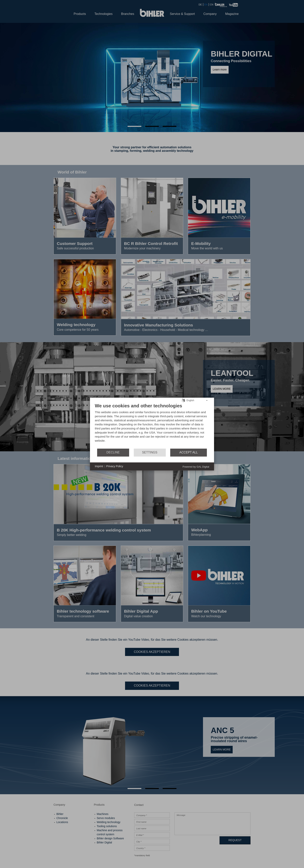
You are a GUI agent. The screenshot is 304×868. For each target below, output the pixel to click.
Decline (113, 452)
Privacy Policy (115, 466)
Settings (150, 452)
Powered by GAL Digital (196, 467)
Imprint (99, 466)
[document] (152, 425)
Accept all (189, 452)
